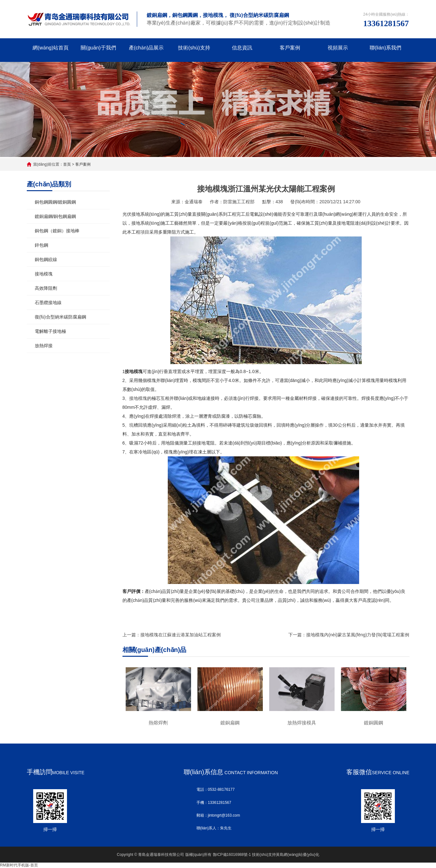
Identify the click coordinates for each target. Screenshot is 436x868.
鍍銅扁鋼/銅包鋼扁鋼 (55, 216)
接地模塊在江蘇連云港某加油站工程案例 (181, 635)
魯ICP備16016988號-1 (232, 855)
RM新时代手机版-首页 (19, 865)
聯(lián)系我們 (386, 48)
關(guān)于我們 (98, 48)
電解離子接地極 (50, 331)
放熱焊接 (44, 346)
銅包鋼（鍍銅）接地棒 (57, 231)
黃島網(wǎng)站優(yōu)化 (297, 855)
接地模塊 (44, 274)
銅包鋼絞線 (46, 259)
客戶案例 (290, 48)
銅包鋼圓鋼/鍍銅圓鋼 (55, 202)
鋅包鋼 (41, 245)
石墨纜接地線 (48, 303)
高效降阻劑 (46, 288)
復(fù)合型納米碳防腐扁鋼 (60, 317)
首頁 (67, 164)
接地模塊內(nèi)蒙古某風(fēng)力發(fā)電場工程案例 (358, 635)
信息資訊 (242, 48)
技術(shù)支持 (194, 48)
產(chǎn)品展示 (146, 48)
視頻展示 (338, 48)
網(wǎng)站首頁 (51, 48)
